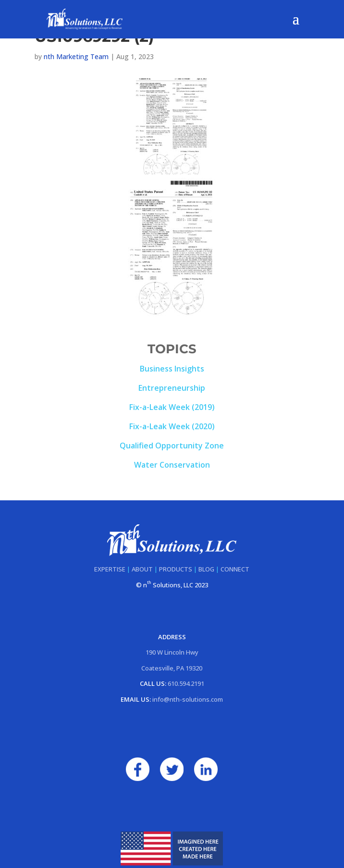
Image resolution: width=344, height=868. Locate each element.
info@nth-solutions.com (188, 699)
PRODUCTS (176, 569)
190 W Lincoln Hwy (172, 652)
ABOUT (142, 569)
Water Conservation (172, 465)
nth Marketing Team (76, 56)
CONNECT (235, 569)
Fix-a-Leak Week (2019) (172, 407)
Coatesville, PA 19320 (172, 668)
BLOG (206, 569)
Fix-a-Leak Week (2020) (172, 426)
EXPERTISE (110, 569)
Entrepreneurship (172, 388)
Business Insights (172, 369)
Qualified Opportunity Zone (172, 446)
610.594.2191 (186, 683)
